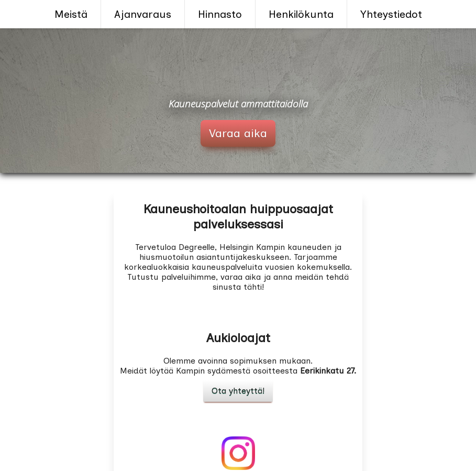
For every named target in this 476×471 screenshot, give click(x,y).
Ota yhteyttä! (238, 391)
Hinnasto (220, 14)
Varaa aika (238, 133)
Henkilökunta (301, 14)
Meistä (71, 14)
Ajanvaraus (143, 14)
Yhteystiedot (391, 14)
